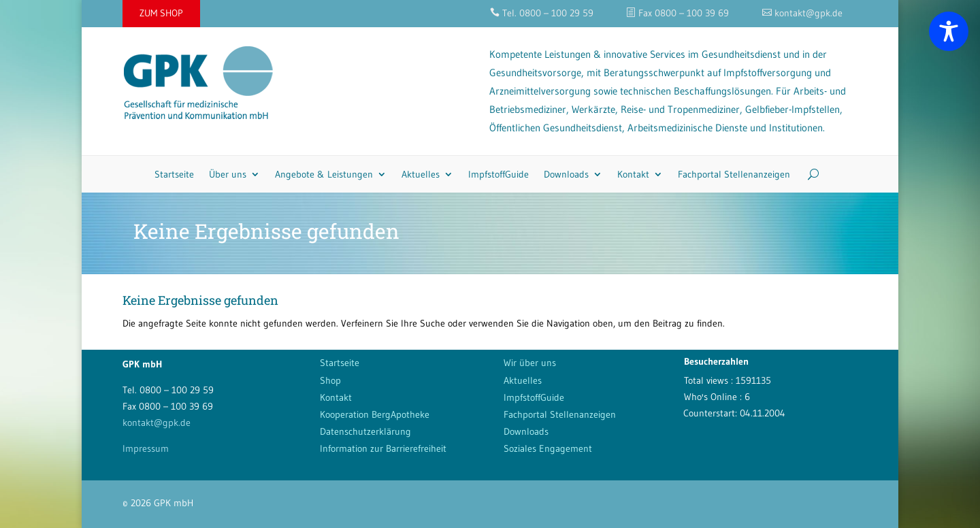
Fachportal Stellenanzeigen (734, 174)
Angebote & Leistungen (324, 174)
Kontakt (633, 174)
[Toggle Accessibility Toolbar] (949, 31)
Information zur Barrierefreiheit (383, 448)
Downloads (566, 174)
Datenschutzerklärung (365, 431)
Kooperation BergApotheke (375, 414)
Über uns (228, 174)
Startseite (174, 174)
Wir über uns (530, 363)
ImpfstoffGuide (499, 174)
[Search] (808, 174)
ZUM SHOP (161, 13)
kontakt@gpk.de (157, 423)
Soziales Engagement (548, 448)
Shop (330, 380)
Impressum (146, 448)
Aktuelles (421, 174)
